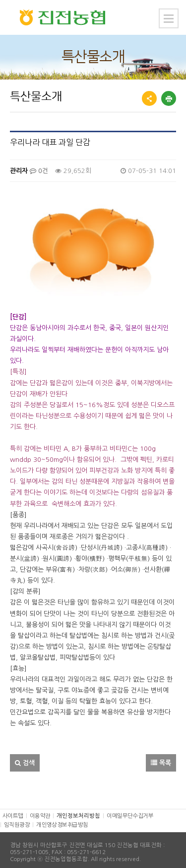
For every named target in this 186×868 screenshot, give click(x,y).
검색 (25, 758)
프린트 (169, 98)
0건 (39, 171)
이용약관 (40, 811)
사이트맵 (13, 811)
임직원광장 (17, 820)
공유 (149, 98)
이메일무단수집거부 (130, 811)
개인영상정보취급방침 (62, 820)
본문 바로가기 (0, 0)
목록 (161, 758)
